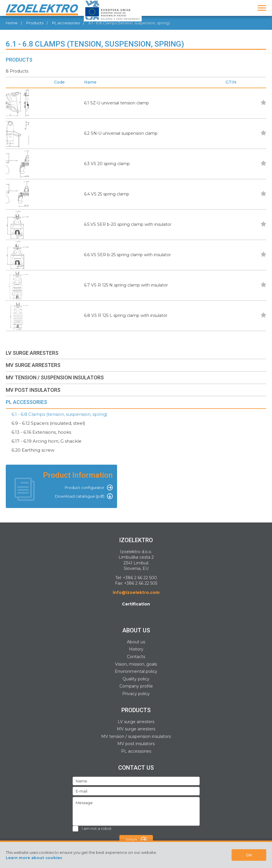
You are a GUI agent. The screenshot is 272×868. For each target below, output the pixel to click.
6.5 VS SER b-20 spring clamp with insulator (128, 224)
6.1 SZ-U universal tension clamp (116, 103)
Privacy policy (136, 694)
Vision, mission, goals (136, 664)
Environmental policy (136, 671)
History (136, 649)
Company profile (136, 686)
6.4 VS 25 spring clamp (107, 194)
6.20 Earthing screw (33, 450)
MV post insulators (136, 744)
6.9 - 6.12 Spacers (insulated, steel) (48, 423)
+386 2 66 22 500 (140, 578)
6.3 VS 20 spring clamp (107, 164)
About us (136, 642)
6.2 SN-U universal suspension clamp (121, 133)
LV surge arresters (136, 722)
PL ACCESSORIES (26, 402)
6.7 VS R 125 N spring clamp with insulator (126, 285)
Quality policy (136, 679)
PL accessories (136, 751)
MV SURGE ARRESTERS (33, 365)
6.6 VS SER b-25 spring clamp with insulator (127, 255)
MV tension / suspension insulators (136, 736)
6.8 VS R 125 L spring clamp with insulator (126, 315)
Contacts (136, 657)
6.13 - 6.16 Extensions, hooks (41, 432)
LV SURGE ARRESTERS (32, 353)
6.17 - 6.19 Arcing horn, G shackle (47, 441)
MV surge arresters (136, 729)
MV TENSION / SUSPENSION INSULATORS (55, 377)
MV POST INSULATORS (33, 390)
